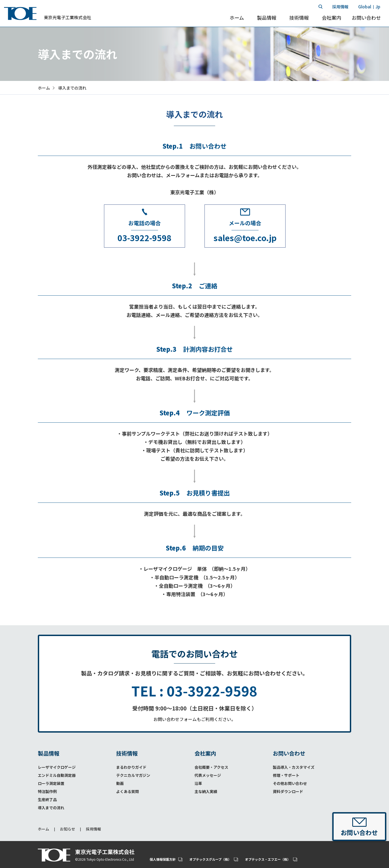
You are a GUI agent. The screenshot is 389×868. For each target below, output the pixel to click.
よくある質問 (128, 791)
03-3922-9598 (145, 238)
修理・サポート (286, 775)
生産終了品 (47, 799)
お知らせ (68, 829)
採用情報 (93, 829)
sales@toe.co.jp (245, 238)
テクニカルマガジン (133, 775)
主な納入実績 (206, 791)
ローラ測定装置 (51, 783)
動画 (120, 783)
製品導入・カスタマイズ (294, 767)
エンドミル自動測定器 (57, 775)
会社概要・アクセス (211, 767)
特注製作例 (47, 791)
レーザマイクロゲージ (57, 767)
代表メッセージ (208, 775)
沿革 (198, 783)
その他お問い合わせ (290, 783)
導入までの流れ (51, 808)
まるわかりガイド (131, 767)
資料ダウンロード (288, 791)
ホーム (43, 829)
